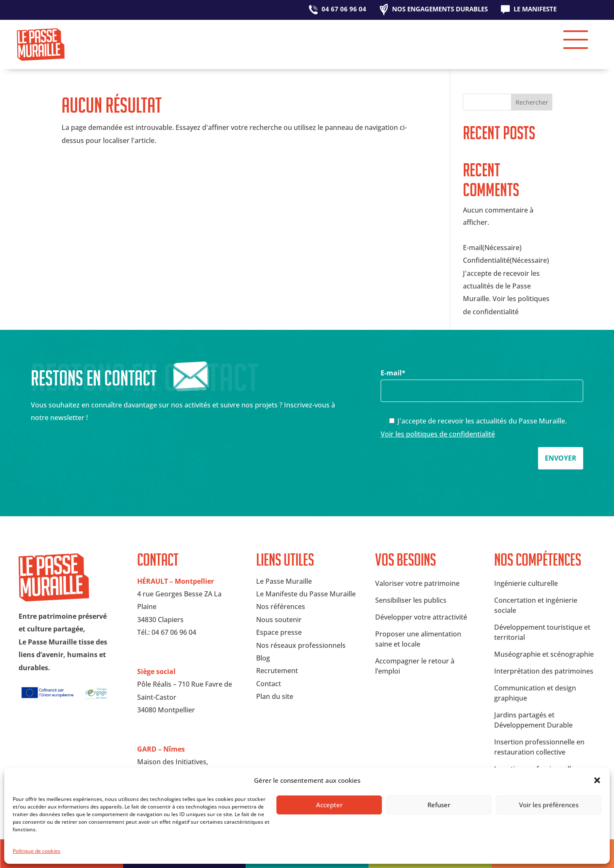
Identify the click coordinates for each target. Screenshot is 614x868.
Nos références (281, 607)
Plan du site (275, 696)
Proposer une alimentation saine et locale (418, 639)
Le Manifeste (535, 9)
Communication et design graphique (535, 693)
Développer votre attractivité (421, 617)
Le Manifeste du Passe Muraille (306, 594)
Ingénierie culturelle (526, 583)
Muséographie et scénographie (544, 654)
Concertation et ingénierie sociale (536, 605)
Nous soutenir (279, 620)
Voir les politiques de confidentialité (438, 434)
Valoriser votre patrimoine (417, 583)
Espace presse (279, 632)
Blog (263, 658)
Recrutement (277, 671)
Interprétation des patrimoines (544, 671)
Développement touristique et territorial (542, 632)
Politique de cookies (37, 851)
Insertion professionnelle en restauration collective (539, 747)
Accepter (329, 805)
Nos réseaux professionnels (301, 645)
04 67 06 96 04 (344, 9)
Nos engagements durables (440, 9)
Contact (269, 684)
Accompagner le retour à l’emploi (415, 666)
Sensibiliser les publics (411, 600)
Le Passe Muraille (284, 581)
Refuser (439, 805)
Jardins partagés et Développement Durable (533, 720)
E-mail (482, 381)
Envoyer (561, 458)
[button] (597, 780)
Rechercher (532, 102)
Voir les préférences (549, 805)
